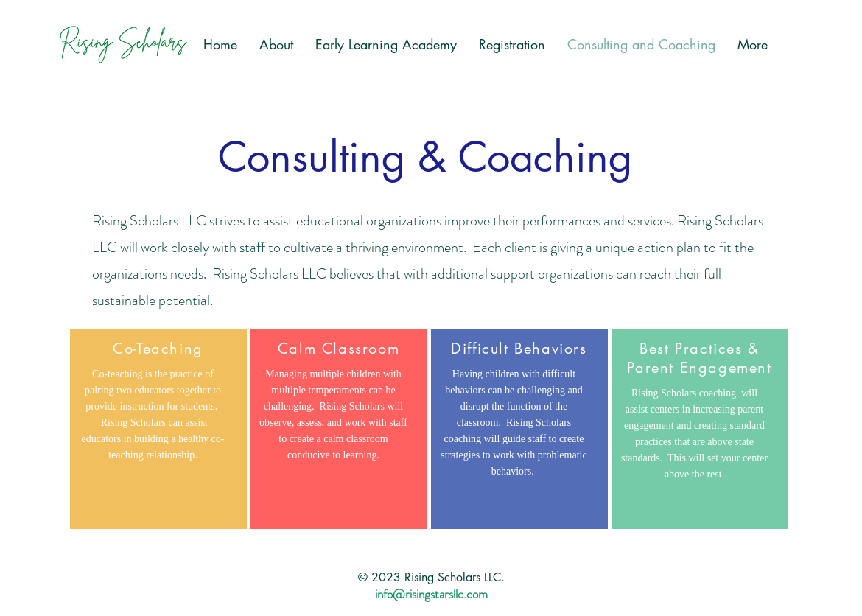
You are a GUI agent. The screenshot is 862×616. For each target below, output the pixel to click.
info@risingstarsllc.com (431, 594)
